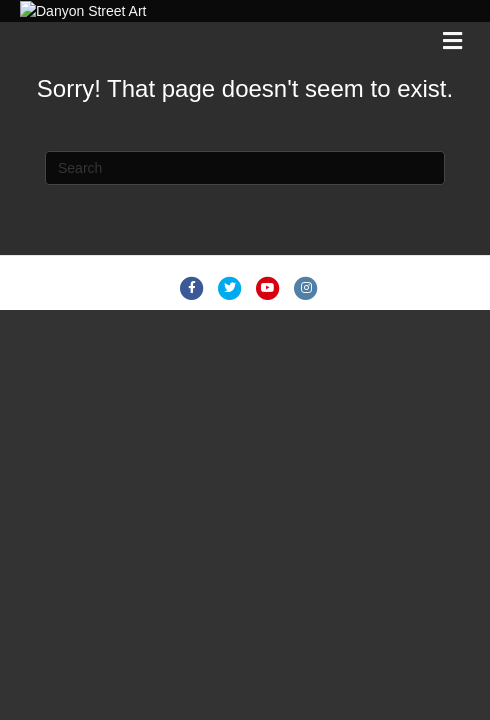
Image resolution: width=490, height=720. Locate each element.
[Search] (245, 293)
